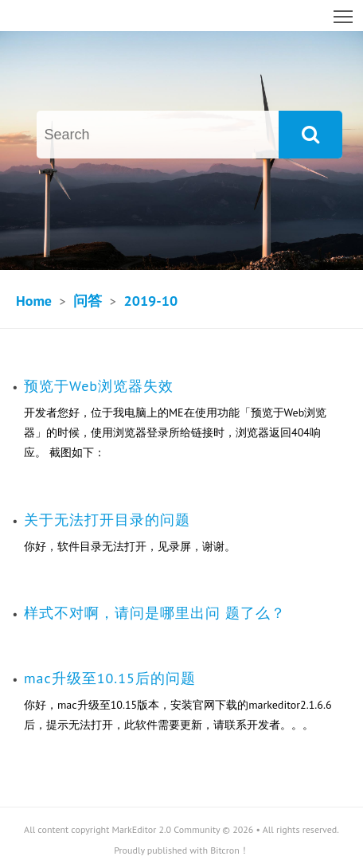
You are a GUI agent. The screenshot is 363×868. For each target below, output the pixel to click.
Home (34, 301)
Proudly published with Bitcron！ (181, 850)
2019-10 (150, 301)
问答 (88, 301)
